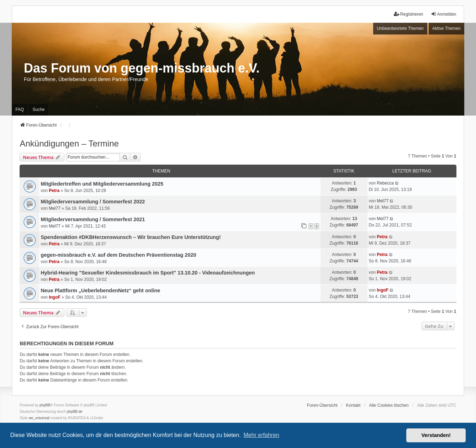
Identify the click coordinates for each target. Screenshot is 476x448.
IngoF (55, 297)
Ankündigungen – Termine (69, 143)
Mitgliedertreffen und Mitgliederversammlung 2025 (102, 184)
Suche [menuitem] (38, 110)
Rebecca (385, 183)
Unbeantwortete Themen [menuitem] (400, 28)
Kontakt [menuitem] (353, 405)
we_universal (39, 418)
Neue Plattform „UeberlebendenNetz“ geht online (100, 290)
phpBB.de (75, 412)
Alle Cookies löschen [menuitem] (389, 405)
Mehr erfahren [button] (261, 435)
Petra (54, 191)
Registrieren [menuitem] (409, 14)
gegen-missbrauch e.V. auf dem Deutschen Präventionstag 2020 (118, 255)
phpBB (45, 405)
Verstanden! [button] (436, 435)
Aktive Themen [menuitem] (446, 28)
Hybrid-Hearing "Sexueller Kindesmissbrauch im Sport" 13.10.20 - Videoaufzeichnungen (148, 273)
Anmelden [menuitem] (444, 14)
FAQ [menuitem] (20, 110)
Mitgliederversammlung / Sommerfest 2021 (93, 219)
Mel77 (55, 208)
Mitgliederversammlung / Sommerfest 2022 (93, 202)
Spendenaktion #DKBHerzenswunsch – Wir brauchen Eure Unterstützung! (131, 237)
